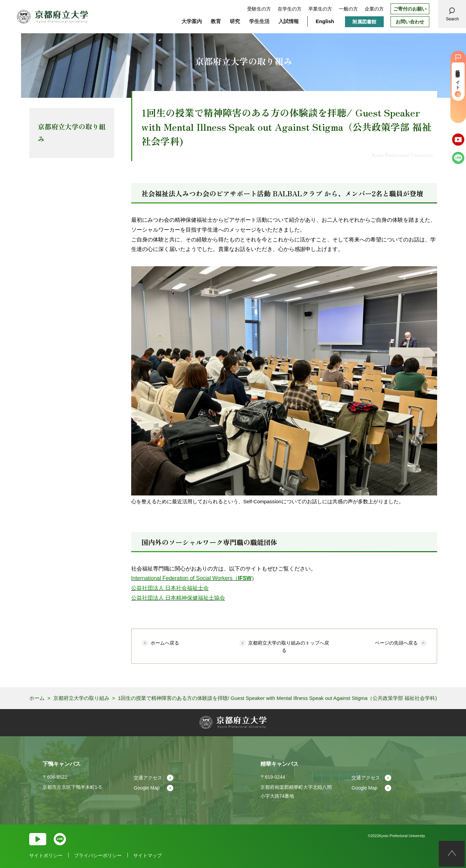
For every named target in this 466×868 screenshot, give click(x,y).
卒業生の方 (320, 9)
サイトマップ (148, 855)
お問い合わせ (410, 22)
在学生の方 (290, 9)
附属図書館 (364, 22)
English (325, 21)
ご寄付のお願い (410, 9)
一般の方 (348, 9)
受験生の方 (259, 9)
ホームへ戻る (165, 643)
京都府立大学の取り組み (72, 133)
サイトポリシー (46, 855)
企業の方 (374, 9)
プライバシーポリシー (98, 855)
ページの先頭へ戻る (396, 643)
